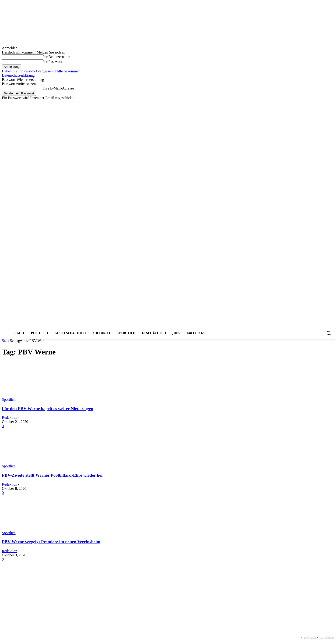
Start (5, 341)
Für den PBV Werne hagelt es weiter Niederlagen (48, 409)
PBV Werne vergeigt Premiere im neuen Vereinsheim (51, 542)
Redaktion (10, 417)
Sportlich (9, 399)
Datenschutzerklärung (18, 75)
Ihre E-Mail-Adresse (59, 88)
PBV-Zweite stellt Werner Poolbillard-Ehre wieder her (52, 475)
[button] (329, 333)
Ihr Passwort (52, 62)
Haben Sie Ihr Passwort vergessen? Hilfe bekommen (41, 71)
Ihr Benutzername (57, 57)
